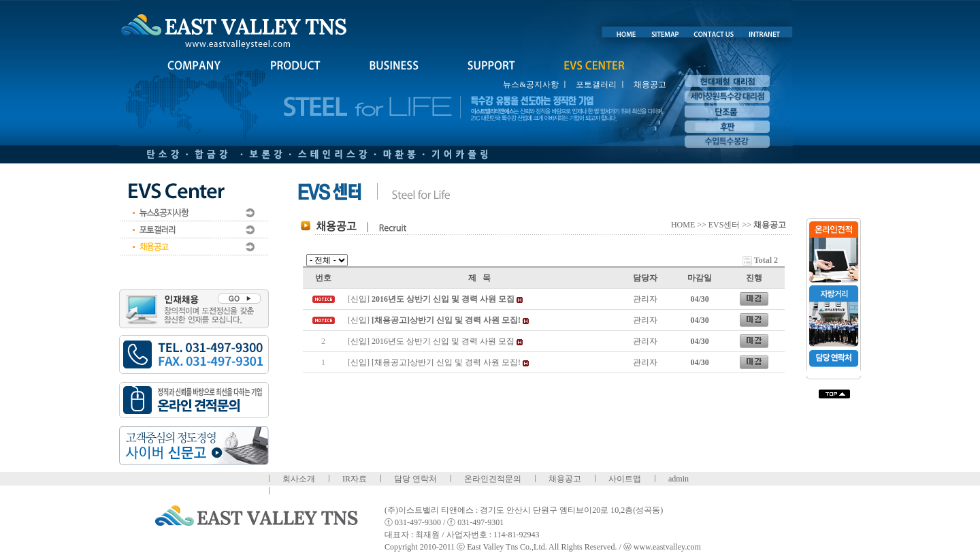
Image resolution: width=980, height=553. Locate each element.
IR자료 (355, 479)
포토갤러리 (596, 84)
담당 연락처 (415, 479)
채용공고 (650, 84)
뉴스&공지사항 (530, 84)
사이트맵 (625, 479)
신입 (359, 299)
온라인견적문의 (493, 479)
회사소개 (299, 479)
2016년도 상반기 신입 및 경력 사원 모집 (443, 341)
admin (679, 479)
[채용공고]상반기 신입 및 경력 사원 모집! (446, 362)
